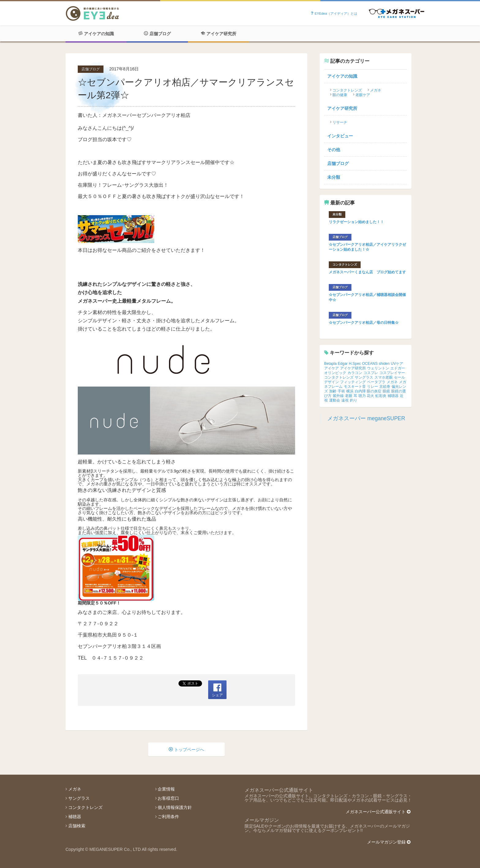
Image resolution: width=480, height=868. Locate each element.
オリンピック (335, 373)
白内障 (360, 391)
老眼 (349, 396)
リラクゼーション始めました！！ (356, 222)
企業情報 (166, 789)
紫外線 (338, 396)
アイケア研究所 (219, 34)
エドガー (398, 368)
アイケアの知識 (96, 34)
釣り (354, 400)
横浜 (350, 391)
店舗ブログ (157, 34)
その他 (334, 150)
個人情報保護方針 (175, 807)
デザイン (332, 382)
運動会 (335, 400)
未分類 (334, 177)
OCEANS (370, 364)
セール (399, 377)
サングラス (364, 377)
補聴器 (393, 396)
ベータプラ (376, 382)
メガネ (376, 90)
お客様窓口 (168, 798)
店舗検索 (77, 826)
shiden (384, 364)
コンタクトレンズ (347, 90)
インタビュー (340, 136)
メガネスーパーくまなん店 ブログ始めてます (367, 272)
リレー (373, 387)
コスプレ (371, 373)
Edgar (343, 364)
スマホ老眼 (384, 377)
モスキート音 (355, 387)
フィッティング (353, 382)
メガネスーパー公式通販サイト (378, 812)
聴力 (362, 396)
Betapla (330, 364)
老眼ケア (363, 95)
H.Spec (355, 364)
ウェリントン (378, 368)
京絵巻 (385, 387)
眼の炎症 (374, 391)
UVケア (397, 364)
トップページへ (186, 750)
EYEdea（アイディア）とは (334, 13)
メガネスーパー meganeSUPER (366, 418)
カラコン (355, 373)
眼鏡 (386, 391)
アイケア (332, 368)
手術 (341, 391)
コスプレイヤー (392, 373)
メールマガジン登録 (389, 842)
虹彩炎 (381, 396)
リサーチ (340, 122)
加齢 (333, 391)
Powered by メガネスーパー (397, 14)
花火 (370, 396)
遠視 (345, 400)
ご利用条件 (168, 817)
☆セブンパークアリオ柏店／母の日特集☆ (364, 323)
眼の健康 (340, 95)
